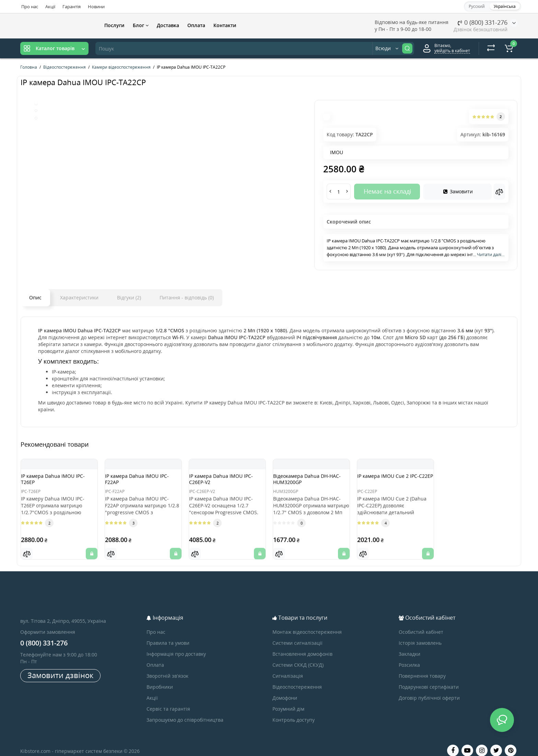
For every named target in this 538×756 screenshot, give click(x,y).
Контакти (225, 25)
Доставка (168, 25)
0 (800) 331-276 (483, 22)
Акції (50, 7)
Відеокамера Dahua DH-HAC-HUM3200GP (308, 482)
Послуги (114, 25)
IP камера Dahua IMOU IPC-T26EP (55, 482)
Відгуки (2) (129, 297)
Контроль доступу (294, 711)
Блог (141, 25)
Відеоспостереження (297, 678)
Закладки (410, 645)
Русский (477, 6)
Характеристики (79, 297)
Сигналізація (288, 667)
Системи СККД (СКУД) (298, 656)
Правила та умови (168, 634)
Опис (35, 297)
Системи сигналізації (297, 634)
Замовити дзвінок (60, 666)
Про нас (30, 7)
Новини (96, 7)
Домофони (285, 689)
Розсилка (409, 656)
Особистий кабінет (421, 623)
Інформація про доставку (176, 645)
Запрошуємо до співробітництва (185, 711)
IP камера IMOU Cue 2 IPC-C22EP (395, 482)
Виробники (160, 678)
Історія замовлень (420, 634)
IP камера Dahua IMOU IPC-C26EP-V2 (223, 482)
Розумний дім (288, 700)
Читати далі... (491, 254)
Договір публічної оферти (429, 689)
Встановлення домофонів (302, 645)
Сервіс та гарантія (168, 700)
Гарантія (72, 7)
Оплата (196, 25)
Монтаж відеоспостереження (307, 623)
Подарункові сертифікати (429, 678)
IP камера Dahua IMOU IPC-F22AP (139, 482)
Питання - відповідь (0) (187, 297)
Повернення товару (422, 667)
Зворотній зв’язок (167, 667)
